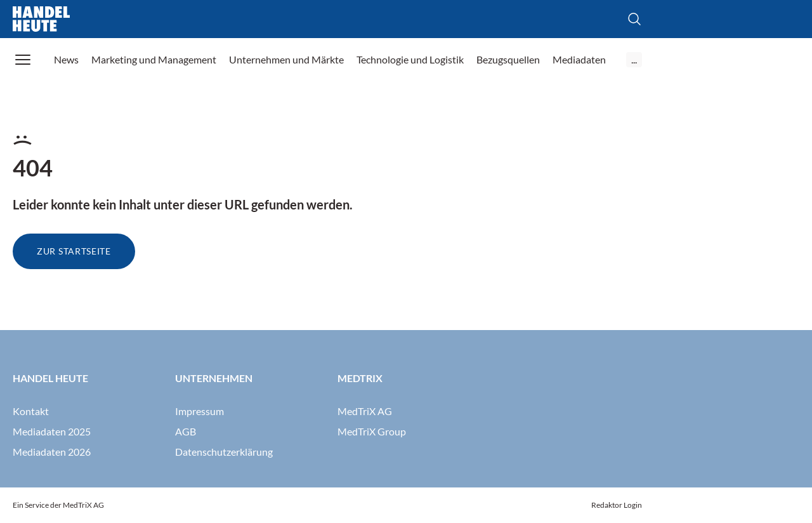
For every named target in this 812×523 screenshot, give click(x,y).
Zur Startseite (74, 251)
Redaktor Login (617, 505)
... (634, 59)
